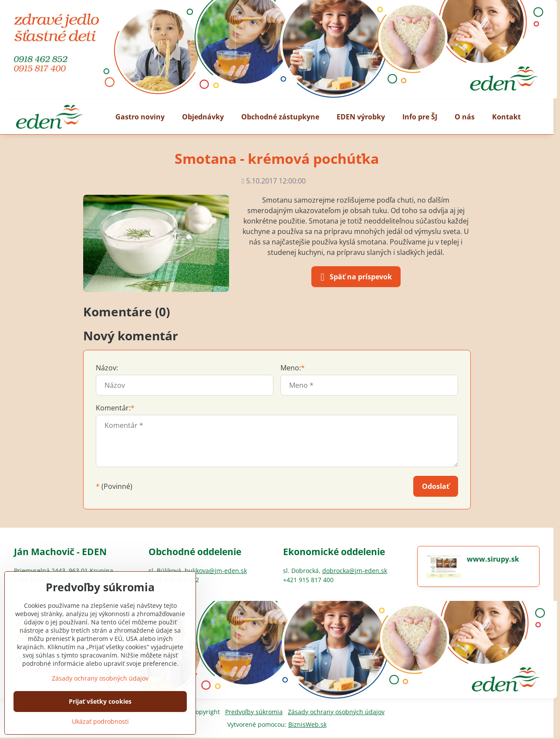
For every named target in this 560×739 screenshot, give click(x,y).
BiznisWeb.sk (307, 724)
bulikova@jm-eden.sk (216, 571)
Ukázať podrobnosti (100, 721)
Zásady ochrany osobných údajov (336, 712)
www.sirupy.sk (493, 559)
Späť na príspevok (355, 277)
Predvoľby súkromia (254, 712)
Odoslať (436, 486)
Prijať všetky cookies (100, 701)
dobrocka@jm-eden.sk (355, 571)
